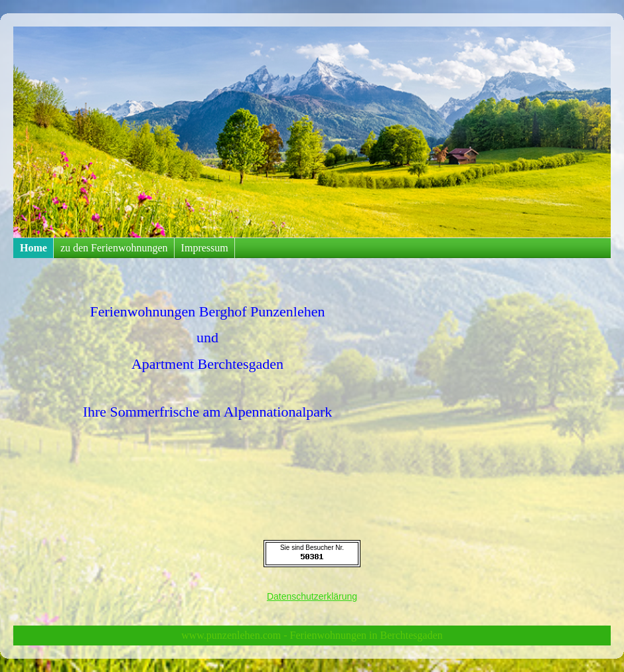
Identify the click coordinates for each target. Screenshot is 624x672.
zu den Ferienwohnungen (114, 248)
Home (34, 248)
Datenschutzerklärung (312, 596)
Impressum (205, 248)
